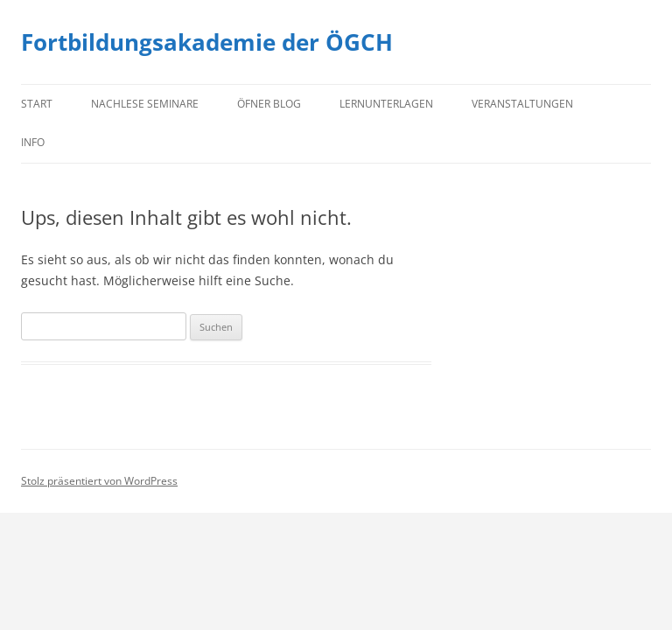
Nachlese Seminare (145, 104)
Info (33, 142)
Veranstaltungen (522, 104)
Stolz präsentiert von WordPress (99, 481)
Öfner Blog (269, 104)
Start (37, 104)
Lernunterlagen (386, 104)
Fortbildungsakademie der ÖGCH (207, 42)
